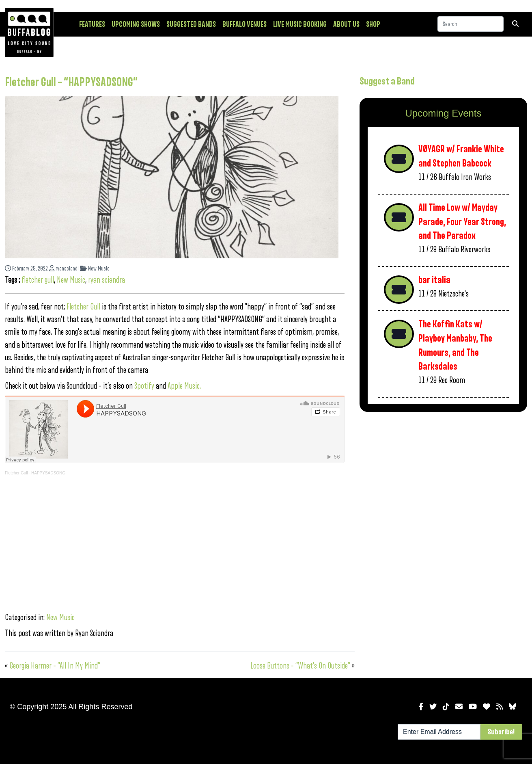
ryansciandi (64, 269)
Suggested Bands (191, 24)
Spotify (144, 386)
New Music (95, 269)
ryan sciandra (107, 280)
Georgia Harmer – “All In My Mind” (55, 666)
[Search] (471, 24)
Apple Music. (184, 386)
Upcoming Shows (136, 24)
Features (92, 24)
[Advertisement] (443, 482)
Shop (373, 24)
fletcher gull (38, 280)
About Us (346, 24)
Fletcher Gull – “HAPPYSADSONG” (71, 82)
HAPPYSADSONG (48, 473)
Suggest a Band (387, 81)
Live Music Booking (300, 24)
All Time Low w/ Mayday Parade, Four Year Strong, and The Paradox (462, 222)
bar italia (434, 280)
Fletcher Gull (83, 307)
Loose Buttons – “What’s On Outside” (300, 666)
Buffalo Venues (244, 24)
